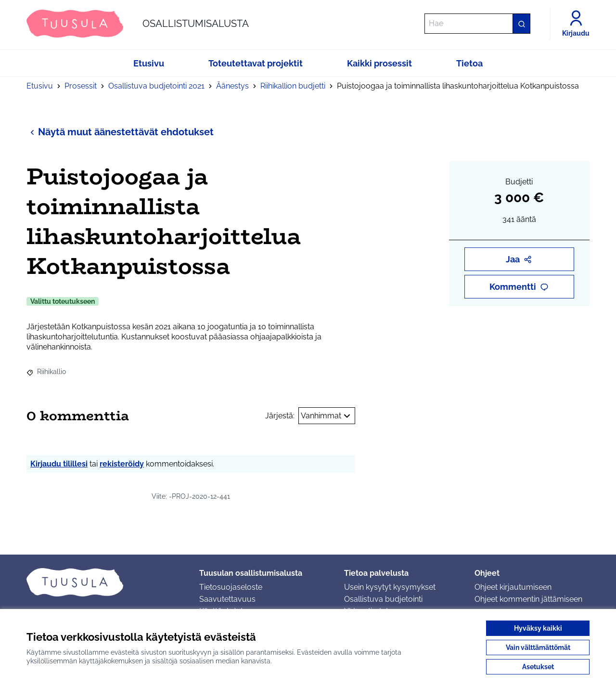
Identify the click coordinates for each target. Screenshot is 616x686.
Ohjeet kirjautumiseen (513, 587)
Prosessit (81, 86)
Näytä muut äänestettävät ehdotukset (120, 132)
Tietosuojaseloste (231, 587)
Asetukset (538, 667)
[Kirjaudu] (576, 24)
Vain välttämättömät (538, 647)
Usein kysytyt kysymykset (390, 587)
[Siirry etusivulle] (138, 24)
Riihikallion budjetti (293, 86)
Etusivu (40, 86)
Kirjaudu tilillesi (59, 464)
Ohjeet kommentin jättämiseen (528, 599)
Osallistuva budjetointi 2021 (156, 86)
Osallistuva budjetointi (383, 599)
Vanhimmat (327, 416)
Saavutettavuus (227, 599)
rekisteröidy (122, 464)
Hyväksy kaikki (538, 628)
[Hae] (477, 24)
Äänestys (232, 86)
